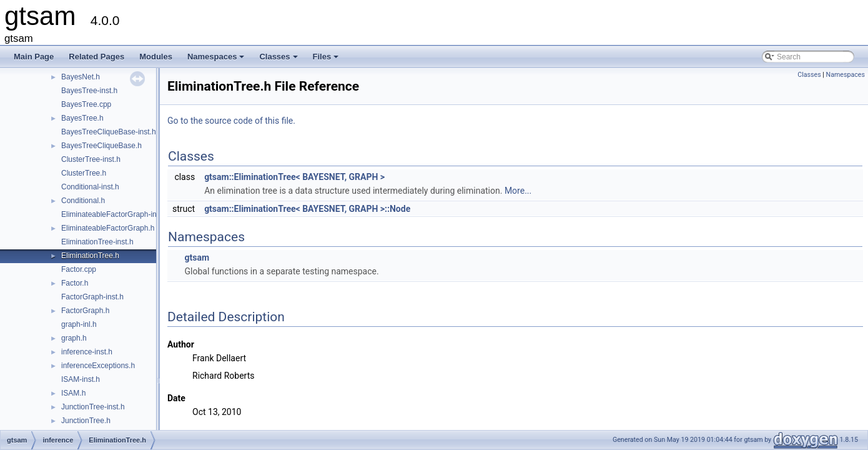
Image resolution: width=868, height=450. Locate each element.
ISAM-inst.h (81, 379)
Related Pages (96, 57)
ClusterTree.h (84, 173)
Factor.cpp (79, 269)
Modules (156, 57)
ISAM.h (73, 393)
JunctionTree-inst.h (93, 407)
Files (327, 60)
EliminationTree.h (90, 256)
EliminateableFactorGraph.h (108, 228)
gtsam (197, 257)
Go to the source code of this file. (231, 121)
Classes (279, 60)
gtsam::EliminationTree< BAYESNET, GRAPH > (294, 177)
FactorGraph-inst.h (92, 297)
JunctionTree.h (86, 421)
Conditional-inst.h (90, 187)
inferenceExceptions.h (98, 366)
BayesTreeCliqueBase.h (101, 146)
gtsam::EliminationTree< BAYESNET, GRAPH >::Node (307, 209)
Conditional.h (83, 201)
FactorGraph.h (85, 311)
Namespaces (217, 60)
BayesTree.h (82, 118)
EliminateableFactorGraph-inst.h (115, 214)
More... (518, 191)
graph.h (74, 338)
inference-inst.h (87, 352)
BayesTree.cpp (86, 104)
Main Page (34, 57)
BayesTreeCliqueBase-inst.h (109, 132)
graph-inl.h (79, 324)
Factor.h (75, 283)
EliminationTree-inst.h (97, 242)
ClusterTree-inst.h (91, 159)
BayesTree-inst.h (89, 91)
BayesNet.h (81, 77)
